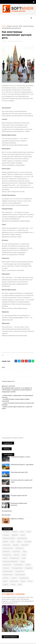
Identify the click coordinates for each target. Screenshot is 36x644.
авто (29, 532)
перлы (28, 565)
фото (30, 582)
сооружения (24, 579)
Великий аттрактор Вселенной (21, 488)
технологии (14, 582)
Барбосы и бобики (17, 519)
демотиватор (22, 539)
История (6, 532)
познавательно (17, 569)
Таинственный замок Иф (19, 473)
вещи (23, 536)
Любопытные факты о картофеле (22, 465)
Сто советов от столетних (13, 595)
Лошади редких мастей (19, 496)
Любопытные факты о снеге (20, 458)
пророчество (8, 572)
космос (17, 555)
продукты (29, 569)
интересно (20, 549)
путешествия (8, 575)
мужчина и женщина (10, 562)
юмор (13, 585)
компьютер (7, 555)
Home (4, 26)
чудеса (6, 585)
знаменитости (8, 549)
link (3, 356)
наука (22, 562)
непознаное (18, 565)
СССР (22, 532)
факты (23, 582)
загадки (16, 546)
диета (19, 542)
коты (24, 555)
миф (24, 559)
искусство (16, 552)
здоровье (25, 546)
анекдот (6, 536)
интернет (7, 552)
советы (14, 579)
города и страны (9, 539)
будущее (15, 536)
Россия (15, 532)
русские (15, 26)
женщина (28, 542)
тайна (5, 582)
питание (6, 569)
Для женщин (6, 516)
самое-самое (20, 575)
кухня (5, 559)
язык (21, 26)
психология (20, 572)
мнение (9, 26)
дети (13, 542)
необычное (7, 565)
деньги (6, 542)
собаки (6, 579)
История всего (7, 512)
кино (25, 552)
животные (7, 546)
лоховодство (15, 559)
